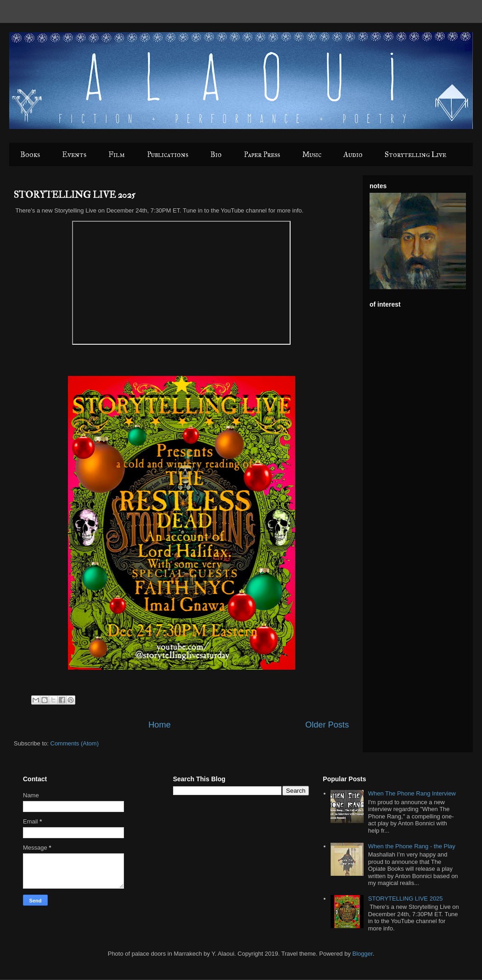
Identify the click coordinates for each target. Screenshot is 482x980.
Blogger (363, 954)
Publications (168, 154)
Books (30, 154)
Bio (216, 154)
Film (117, 154)
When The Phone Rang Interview (412, 793)
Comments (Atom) (75, 743)
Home (160, 725)
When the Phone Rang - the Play (412, 846)
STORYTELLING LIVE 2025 (75, 195)
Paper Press (262, 154)
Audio (353, 154)
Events (74, 154)
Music (312, 154)
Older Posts (327, 725)
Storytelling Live (415, 154)
